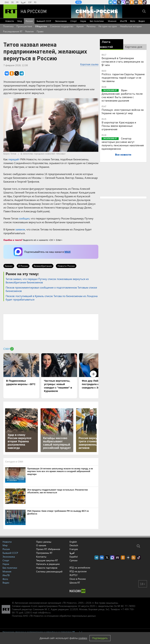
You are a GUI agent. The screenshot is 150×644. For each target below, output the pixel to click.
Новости (10, 21)
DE (12, 2)
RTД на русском (78, 571)
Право (40, 31)
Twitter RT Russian (119, 2)
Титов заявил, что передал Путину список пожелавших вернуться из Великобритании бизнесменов (47, 281)
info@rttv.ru (44, 612)
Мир (20, 21)
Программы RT (44, 553)
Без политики (97, 21)
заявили (20, 229)
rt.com (34, 606)
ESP (30, 2)
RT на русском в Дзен (136, 2)
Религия (29, 31)
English (73, 542)
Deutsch (74, 545)
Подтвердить (100, 638)
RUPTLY (74, 575)
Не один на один (108, 26)
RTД (78, 2)
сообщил (24, 218)
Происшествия (24, 26)
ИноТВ (123, 21)
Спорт (74, 21)
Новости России (66, 266)
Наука (83, 21)
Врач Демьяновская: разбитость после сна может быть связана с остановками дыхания (122, 95)
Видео (142, 21)
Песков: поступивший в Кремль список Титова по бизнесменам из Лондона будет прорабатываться (52, 298)
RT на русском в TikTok (145, 2)
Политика (8, 26)
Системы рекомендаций (49, 571)
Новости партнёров (47, 568)
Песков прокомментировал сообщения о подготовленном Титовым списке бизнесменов (51, 289)
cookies (83, 638)
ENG (7, 2)
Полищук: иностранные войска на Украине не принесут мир (123, 111)
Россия (29, 21)
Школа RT (75, 583)
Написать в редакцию (48, 564)
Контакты (41, 557)
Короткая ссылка (89, 64)
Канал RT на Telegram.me (110, 2)
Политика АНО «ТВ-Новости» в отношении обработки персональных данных (54, 616)
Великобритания (43, 266)
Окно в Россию (78, 579)
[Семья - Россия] (97, 11)
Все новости (123, 154)
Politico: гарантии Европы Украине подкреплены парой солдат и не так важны (123, 78)
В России (23, 266)
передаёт (14, 159)
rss (140, 2)
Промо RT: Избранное (48, 549)
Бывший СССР (44, 21)
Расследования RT (13, 31)
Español (74, 557)
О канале (41, 545)
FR (17, 2)
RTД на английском (80, 568)
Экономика (61, 21)
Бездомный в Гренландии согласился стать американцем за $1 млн (123, 61)
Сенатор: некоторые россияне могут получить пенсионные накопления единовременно (123, 143)
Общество (41, 26)
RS (35, 2)
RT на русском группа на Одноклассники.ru (132, 2)
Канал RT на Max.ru (123, 2)
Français (74, 549)
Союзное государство (62, 26)
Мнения (112, 21)
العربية (23, 2)
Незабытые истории (131, 26)
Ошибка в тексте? (13, 240)
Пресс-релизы (44, 542)
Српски (73, 560)
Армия (80, 26)
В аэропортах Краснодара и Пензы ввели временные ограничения (119, 126)
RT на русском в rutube (127, 2)
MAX (67, 252)
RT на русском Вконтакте (115, 2)
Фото (133, 21)
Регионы (91, 26)
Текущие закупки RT (47, 560)
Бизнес (9, 266)
